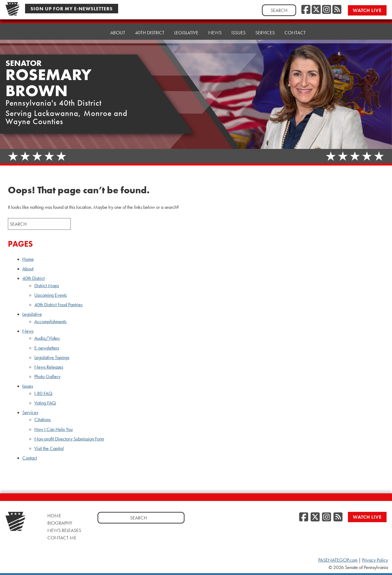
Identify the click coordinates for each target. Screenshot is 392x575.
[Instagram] (327, 10)
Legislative (186, 33)
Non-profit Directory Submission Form (69, 439)
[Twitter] (316, 10)
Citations (42, 420)
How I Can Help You (53, 429)
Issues (238, 33)
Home (94, 33)
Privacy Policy (375, 560)
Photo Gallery (47, 377)
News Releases (49, 367)
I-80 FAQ (43, 393)
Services (265, 33)
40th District (150, 33)
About (118, 33)
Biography (60, 523)
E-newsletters (47, 348)
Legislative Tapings (52, 357)
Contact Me (62, 538)
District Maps (47, 286)
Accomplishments (50, 322)
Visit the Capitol (49, 448)
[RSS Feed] (337, 10)
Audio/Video (47, 338)
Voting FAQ (45, 403)
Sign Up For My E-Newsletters (72, 9)
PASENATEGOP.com (338, 560)
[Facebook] (306, 10)
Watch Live (367, 10)
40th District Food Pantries (58, 305)
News (215, 33)
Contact (295, 32)
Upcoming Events (50, 295)
